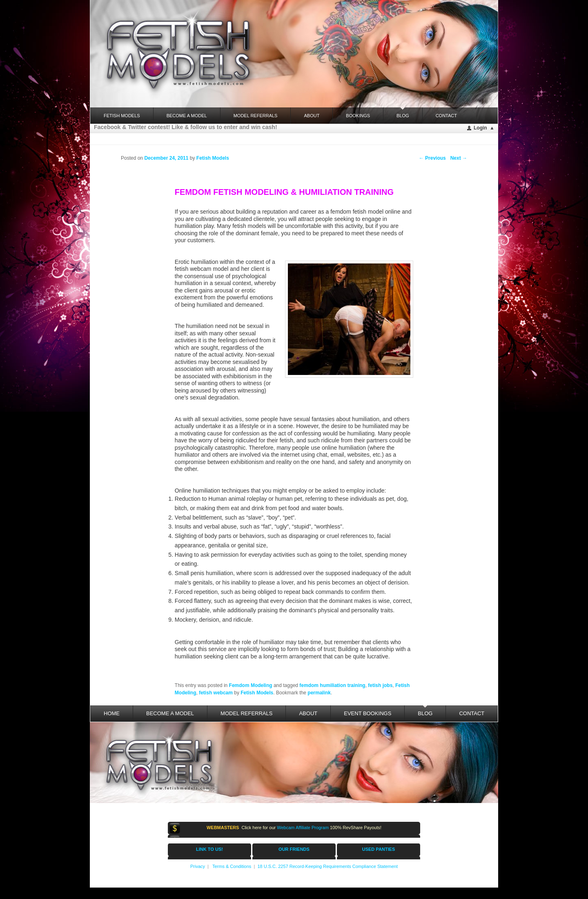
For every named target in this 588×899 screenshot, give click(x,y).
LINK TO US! (209, 849)
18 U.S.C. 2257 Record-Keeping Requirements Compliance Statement (327, 866)
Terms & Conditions (232, 866)
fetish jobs (380, 685)
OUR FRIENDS (294, 849)
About (312, 116)
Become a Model (187, 116)
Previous (432, 158)
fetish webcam (216, 693)
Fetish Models (257, 693)
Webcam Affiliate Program (303, 828)
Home (112, 713)
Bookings (358, 116)
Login (480, 128)
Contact (446, 116)
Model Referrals (256, 116)
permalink (319, 693)
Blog (403, 113)
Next (459, 158)
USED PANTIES (379, 849)
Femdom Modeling (251, 685)
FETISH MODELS (122, 116)
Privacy (198, 866)
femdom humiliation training (332, 685)
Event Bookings (367, 713)
